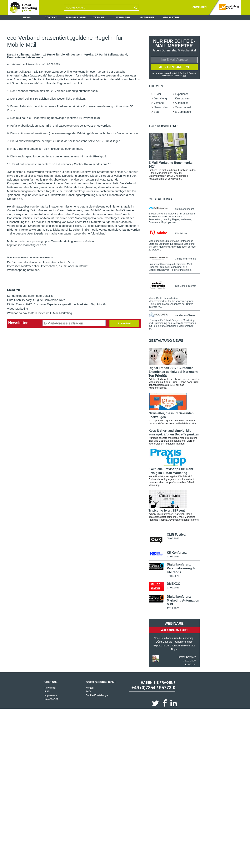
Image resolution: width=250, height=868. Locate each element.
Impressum (51, 695)
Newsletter (171, 17)
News (27, 17)
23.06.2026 (173, 557)
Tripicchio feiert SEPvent (167, 510)
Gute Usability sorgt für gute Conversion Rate (36, 300)
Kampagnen (182, 98)
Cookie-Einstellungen (97, 695)
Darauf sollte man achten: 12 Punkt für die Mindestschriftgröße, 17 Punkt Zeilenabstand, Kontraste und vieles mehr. (67, 56)
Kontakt (90, 688)
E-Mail (158, 94)
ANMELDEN (199, 7)
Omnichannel (183, 107)
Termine (99, 17)
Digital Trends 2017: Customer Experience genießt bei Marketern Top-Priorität (57, 304)
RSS (47, 692)
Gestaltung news (166, 341)
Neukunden (161, 107)
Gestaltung (160, 98)
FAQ (88, 692)
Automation (182, 103)
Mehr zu (14, 290)
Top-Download (163, 126)
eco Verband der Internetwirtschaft (27, 64)
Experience (182, 94)
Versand (159, 103)
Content (51, 17)
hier (184, 76)
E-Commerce (183, 112)
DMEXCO (173, 584)
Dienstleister (76, 17)
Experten (147, 17)
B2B (156, 112)
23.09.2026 (173, 588)
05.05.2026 (173, 538)
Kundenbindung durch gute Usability (30, 296)
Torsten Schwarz (187, 657)
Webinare (123, 17)
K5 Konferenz (177, 553)
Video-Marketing (18, 309)
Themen (156, 86)
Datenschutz (51, 699)
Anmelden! (124, 323)
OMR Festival (176, 535)
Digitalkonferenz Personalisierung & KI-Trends (181, 568)
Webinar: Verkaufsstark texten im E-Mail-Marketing (40, 313)
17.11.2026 (173, 608)
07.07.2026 (173, 576)
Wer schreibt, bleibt (174, 630)
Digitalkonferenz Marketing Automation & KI (183, 601)
